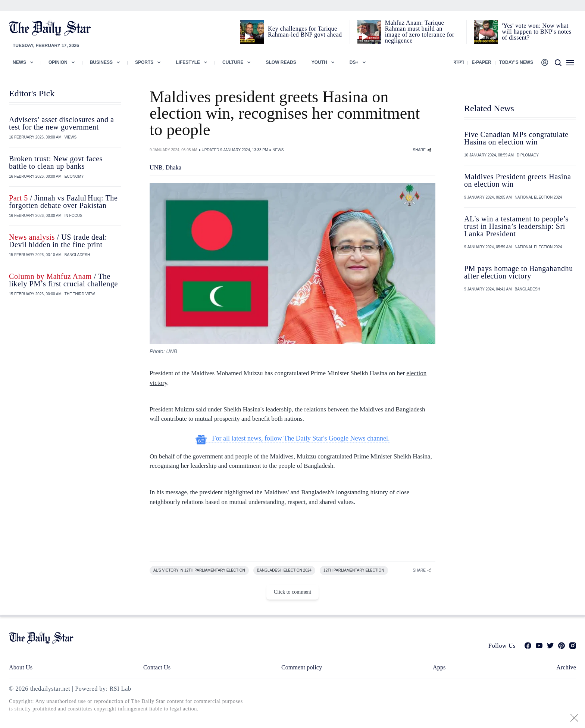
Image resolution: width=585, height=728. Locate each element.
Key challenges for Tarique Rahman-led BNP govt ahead (305, 32)
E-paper (481, 62)
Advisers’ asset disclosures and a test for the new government (62, 123)
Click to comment (292, 592)
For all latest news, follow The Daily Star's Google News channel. (293, 438)
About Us (21, 667)
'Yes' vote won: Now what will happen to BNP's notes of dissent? (536, 32)
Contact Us (157, 667)
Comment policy (302, 667)
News (19, 62)
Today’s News (516, 62)
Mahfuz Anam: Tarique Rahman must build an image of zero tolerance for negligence (420, 32)
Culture (233, 62)
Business (101, 62)
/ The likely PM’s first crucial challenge (63, 280)
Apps (439, 667)
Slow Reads (281, 62)
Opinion (58, 62)
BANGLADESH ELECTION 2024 (284, 570)
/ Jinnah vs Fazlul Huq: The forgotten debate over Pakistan (63, 202)
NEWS (278, 150)
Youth (319, 62)
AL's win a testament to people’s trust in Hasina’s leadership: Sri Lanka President (516, 226)
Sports (144, 62)
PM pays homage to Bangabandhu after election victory (519, 272)
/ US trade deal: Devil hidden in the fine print (58, 241)
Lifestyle (188, 62)
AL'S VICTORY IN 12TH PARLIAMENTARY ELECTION (199, 570)
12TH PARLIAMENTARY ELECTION (354, 570)
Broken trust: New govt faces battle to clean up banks (56, 162)
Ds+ (354, 62)
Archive (566, 667)
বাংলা (459, 62)
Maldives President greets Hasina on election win (517, 180)
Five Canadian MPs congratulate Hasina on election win (516, 138)
